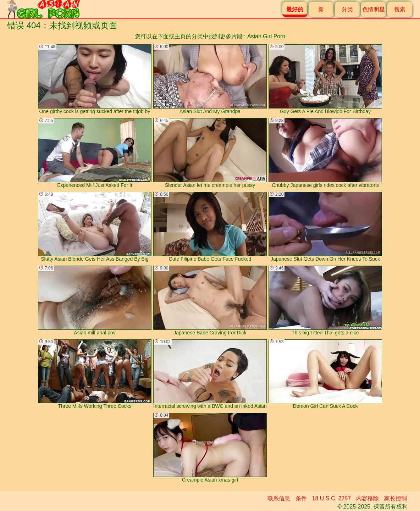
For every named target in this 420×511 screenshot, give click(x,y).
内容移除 (367, 498)
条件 (301, 498)
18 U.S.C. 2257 (331, 498)
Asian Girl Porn (266, 36)
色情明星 (374, 9)
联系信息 (279, 498)
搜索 (400, 9)
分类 (347, 9)
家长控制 (396, 498)
